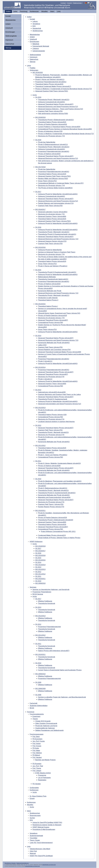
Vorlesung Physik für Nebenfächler (50, 250)
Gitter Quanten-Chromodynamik (46, 723)
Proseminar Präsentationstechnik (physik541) (51, 82)
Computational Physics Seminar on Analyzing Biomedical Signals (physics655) (65, 129)
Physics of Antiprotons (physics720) (50, 131)
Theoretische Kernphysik (47, 603)
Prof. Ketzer (37, 744)
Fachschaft (33, 703)
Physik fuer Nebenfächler (47, 142)
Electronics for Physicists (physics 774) (51, 136)
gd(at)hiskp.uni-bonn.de (49, 865)
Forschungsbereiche (37, 714)
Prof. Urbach (37, 771)
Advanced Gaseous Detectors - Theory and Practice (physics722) (61, 109)
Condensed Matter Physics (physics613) (52, 535)
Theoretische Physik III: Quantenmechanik (53, 399)
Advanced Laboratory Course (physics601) (53, 212)
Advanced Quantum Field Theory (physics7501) (52, 91)
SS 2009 (38, 682)
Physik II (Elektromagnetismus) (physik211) (53, 144)
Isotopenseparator (39, 51)
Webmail (33, 853)
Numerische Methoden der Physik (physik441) (54, 343)
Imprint (69, 3)
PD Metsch (36, 755)
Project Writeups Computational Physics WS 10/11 (58, 531)
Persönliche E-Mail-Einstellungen (44, 829)
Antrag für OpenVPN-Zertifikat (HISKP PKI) (47, 822)
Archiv (35, 95)
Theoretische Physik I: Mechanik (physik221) (53, 432)
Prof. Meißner (37, 753)
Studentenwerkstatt (36, 836)
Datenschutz (77, 3)
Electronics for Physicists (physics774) (51, 377)
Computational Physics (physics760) (51, 323)
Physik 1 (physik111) (45, 379)
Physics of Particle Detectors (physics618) (53, 124)
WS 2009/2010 (40, 583)
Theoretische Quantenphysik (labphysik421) (53, 279)
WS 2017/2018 (40, 167)
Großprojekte (34, 788)
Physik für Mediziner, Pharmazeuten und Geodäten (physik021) (60, 481)
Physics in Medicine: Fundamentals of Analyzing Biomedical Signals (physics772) (66, 134)
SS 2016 (38, 227)
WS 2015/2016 (40, 247)
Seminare (33, 587)
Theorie (35, 719)
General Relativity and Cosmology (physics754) (54, 350)
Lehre (15, 11)
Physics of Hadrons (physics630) (49, 466)
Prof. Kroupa (37, 746)
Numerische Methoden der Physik (50, 291)
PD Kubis (36, 748)
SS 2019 (38, 97)
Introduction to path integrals (48, 298)
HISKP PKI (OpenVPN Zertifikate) (41, 856)
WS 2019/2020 (38, 73)
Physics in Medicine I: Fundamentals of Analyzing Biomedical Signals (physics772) (64, 89)
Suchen (32, 818)
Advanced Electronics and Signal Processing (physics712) (58, 107)
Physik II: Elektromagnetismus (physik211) (53, 488)
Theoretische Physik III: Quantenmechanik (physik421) (57, 493)
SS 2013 (38, 390)
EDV (34, 26)
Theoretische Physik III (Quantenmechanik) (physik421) (57, 234)
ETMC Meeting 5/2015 (43, 773)
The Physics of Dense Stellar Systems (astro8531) (55, 188)
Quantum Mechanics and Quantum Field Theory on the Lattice (59, 394)
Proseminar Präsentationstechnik (49, 627)
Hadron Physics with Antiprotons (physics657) (54, 651)
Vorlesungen (34, 70)
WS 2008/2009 (40, 689)
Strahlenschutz (38, 31)
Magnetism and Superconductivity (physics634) (54, 497)
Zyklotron (36, 49)
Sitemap (8, 48)
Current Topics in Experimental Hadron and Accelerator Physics (60, 670)
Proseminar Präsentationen (42, 592)
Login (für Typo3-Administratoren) (41, 843)
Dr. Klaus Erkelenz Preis (38, 796)
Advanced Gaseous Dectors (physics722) (52, 241)
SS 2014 (38, 336)
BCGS (32, 708)
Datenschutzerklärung (22, 863)
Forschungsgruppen (37, 734)
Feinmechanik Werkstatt (41, 46)
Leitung (35, 21)
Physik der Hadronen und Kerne (46, 726)
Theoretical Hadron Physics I (48, 306)
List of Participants (44, 778)
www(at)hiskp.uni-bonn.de (32, 866)
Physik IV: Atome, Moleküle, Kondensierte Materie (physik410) (59, 463)
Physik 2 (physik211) (45, 361)
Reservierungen (35, 816)
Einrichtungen (10, 32)
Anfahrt (8, 24)
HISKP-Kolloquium (36, 542)
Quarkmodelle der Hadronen (45, 728)
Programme (42, 775)
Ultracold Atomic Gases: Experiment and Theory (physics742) (59, 313)
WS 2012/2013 (40, 408)
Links (59, 11)
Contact (63, 3)
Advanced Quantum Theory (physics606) (52, 216)
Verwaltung (36, 24)
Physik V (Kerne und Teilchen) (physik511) (50, 79)
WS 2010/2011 (40, 511)
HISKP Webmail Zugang (41, 827)
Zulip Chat (33, 851)
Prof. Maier (36, 751)
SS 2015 (38, 270)
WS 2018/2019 (40, 117)
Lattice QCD (42, 345)
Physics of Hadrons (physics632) (49, 154)
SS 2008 (38, 695)
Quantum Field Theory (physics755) (50, 111)
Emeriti (32, 798)
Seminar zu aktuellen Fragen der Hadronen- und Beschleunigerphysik (62, 697)
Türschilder (33, 838)
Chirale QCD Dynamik (43, 721)
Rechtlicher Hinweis (10, 863)
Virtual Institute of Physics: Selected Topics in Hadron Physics (59, 538)
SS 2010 (38, 479)
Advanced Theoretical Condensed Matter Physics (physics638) (60, 352)
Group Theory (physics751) (47, 181)
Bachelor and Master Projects (45, 760)
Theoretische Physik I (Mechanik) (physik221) (54, 100)
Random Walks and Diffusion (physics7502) (53, 179)
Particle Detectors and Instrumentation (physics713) (56, 203)
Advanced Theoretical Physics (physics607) (53, 320)
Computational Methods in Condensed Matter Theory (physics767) (61, 183)
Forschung (24, 11)
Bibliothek (36, 44)
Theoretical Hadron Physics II (48, 300)
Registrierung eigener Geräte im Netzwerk (47, 825)
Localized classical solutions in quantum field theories (56, 422)
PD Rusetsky (37, 764)
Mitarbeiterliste (11, 20)
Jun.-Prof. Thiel (38, 766)
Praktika (32, 68)
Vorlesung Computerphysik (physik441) (52, 102)
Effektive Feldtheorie (45, 601)
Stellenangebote (11, 36)
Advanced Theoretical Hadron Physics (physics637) (56, 104)
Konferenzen (34, 11)
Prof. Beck (36, 737)
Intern (52, 11)
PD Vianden (37, 784)
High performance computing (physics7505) (53, 114)
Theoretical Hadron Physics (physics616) (49, 84)
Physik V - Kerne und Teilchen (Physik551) (53, 455)
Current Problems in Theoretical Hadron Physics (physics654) (59, 127)
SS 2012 (38, 425)
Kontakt (8, 16)
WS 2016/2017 (40, 210)
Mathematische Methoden (47, 277)
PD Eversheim (37, 739)
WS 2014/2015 (40, 304)
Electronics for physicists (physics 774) (51, 214)
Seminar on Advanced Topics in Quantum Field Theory (57, 252)
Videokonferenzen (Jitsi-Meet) (40, 849)
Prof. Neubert (37, 757)
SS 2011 (38, 461)
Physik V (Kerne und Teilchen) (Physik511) (53, 266)
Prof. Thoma (37, 768)
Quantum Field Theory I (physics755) (51, 504)
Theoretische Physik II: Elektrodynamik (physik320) (56, 520)
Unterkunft (9, 28)
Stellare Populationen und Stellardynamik (49, 730)
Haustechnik (37, 28)
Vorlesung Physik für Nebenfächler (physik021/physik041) (58, 194)
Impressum (9, 40)
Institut (8, 11)
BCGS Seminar (38, 594)
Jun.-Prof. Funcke (39, 741)
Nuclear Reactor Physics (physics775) (51, 507)
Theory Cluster (35, 840)
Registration (42, 780)
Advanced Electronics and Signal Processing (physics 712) (58, 239)
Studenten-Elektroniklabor (39, 706)
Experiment (36, 716)
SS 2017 (38, 192)
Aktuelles (45, 11)
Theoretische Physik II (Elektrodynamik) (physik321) (56, 120)
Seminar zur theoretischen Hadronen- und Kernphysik (51, 590)
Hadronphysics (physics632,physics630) (52, 392)
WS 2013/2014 (40, 367)
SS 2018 (38, 140)
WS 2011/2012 (40, 446)
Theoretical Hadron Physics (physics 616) (52, 415)
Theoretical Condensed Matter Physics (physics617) (53, 86)
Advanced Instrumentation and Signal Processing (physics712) (60, 404)
